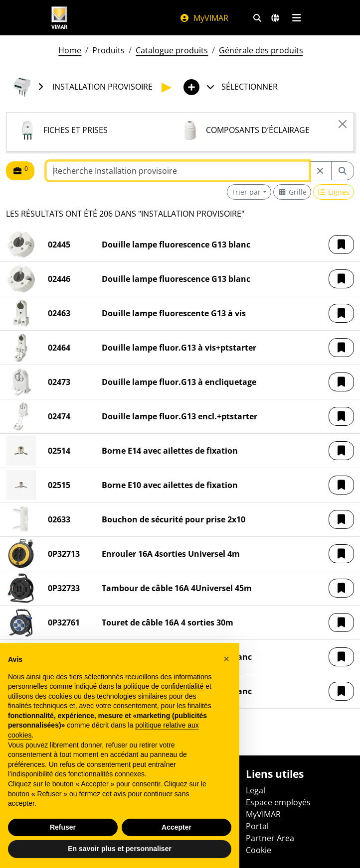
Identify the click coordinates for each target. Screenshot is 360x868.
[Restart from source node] (320, 171)
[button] (341, 245)
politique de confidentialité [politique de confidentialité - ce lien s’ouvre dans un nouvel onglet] (163, 686)
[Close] (343, 124)
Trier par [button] (246, 192)
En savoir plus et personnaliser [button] (120, 849)
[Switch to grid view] (292, 192)
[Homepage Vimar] (59, 18)
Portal (257, 826)
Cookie (259, 850)
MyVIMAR (204, 18)
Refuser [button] (63, 827)
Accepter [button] (177, 827)
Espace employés (278, 802)
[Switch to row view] (334, 192)
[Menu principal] (296, 18)
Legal (256, 790)
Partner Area (270, 838)
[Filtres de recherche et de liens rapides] (257, 18)
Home (70, 50)
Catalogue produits (172, 50)
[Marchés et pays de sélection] (275, 18)
